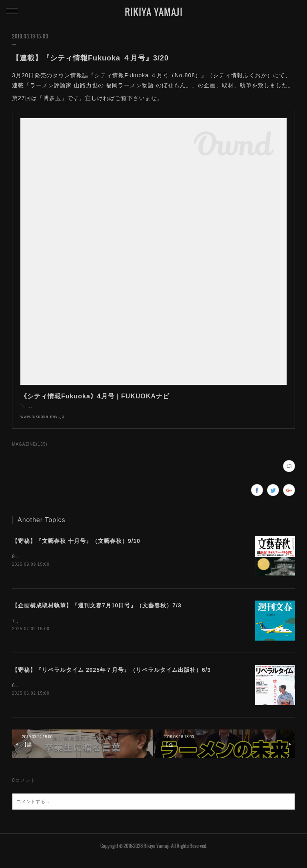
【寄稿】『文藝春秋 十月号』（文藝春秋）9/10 (76, 549)
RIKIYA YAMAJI (154, 12)
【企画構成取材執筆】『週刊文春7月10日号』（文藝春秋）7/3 (97, 614)
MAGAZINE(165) (30, 452)
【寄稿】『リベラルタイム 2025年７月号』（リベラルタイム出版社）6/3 (112, 679)
